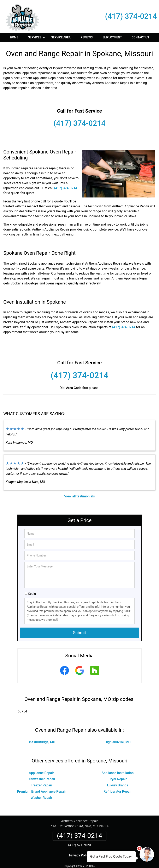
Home (14, 37)
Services (37, 39)
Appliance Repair (41, 773)
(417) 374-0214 (131, 16)
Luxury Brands (118, 785)
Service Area (61, 37)
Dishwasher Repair (41, 779)
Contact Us (140, 37)
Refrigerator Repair (118, 791)
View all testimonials (79, 496)
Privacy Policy (79, 855)
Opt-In (32, 594)
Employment (112, 37)
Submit (79, 633)
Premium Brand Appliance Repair (41, 791)
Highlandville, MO (117, 742)
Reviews (87, 37)
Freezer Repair (41, 785)
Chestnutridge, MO (41, 742)
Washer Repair (41, 798)
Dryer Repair (118, 779)
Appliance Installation (118, 773)
